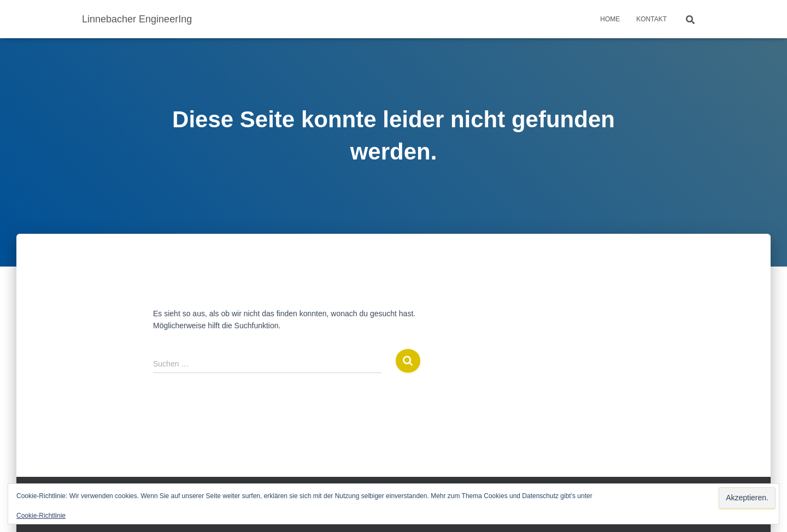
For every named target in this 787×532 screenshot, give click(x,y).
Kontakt (651, 19)
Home (610, 19)
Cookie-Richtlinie (41, 516)
